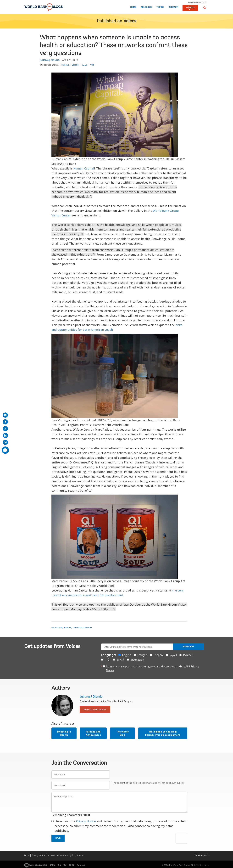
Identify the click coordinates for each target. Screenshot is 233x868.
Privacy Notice (86, 821)
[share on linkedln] (5, 435)
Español (76, 65)
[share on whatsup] (5, 442)
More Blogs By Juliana (95, 709)
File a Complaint (201, 855)
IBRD (53, 865)
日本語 (120, 660)
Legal (27, 855)
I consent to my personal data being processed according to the (153, 668)
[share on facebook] (5, 422)
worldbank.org (197, 2)
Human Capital (84, 168)
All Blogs (146, 7)
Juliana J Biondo (50, 60)
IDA (59, 865)
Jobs (72, 855)
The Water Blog (122, 733)
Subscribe (188, 647)
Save (58, 838)
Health (68, 628)
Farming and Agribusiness (93, 733)
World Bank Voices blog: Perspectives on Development (163, 733)
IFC (65, 865)
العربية (85, 65)
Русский (188, 655)
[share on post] (5, 429)
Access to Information (58, 855)
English (55, 65)
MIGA (72, 865)
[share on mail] (5, 415)
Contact (173, 7)
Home (133, 7)
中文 (92, 65)
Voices (130, 21)
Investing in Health (64, 733)
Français (65, 65)
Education (57, 628)
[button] (205, 8)
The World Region (82, 628)
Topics (160, 7)
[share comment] (5, 450)
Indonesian (137, 660)
